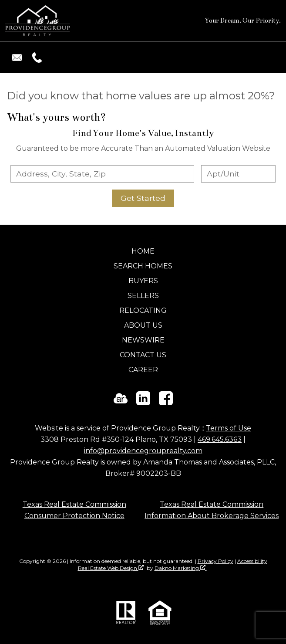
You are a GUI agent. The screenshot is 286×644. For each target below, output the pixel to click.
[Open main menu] (270, 58)
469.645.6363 (220, 439)
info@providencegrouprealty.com (143, 451)
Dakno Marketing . (181, 568)
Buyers (143, 281)
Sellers (143, 296)
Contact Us (143, 355)
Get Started (143, 198)
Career (143, 370)
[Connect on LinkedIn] (143, 403)
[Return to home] (37, 21)
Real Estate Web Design (111, 568)
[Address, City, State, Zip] (102, 174)
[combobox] (102, 174)
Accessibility (252, 561)
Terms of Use (229, 428)
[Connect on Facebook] (166, 403)
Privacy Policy (215, 561)
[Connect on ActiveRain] (121, 403)
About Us (143, 325)
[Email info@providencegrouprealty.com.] (17, 58)
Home (143, 251)
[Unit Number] (239, 174)
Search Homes (143, 266)
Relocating (143, 310)
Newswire (143, 340)
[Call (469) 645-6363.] (35, 58)
